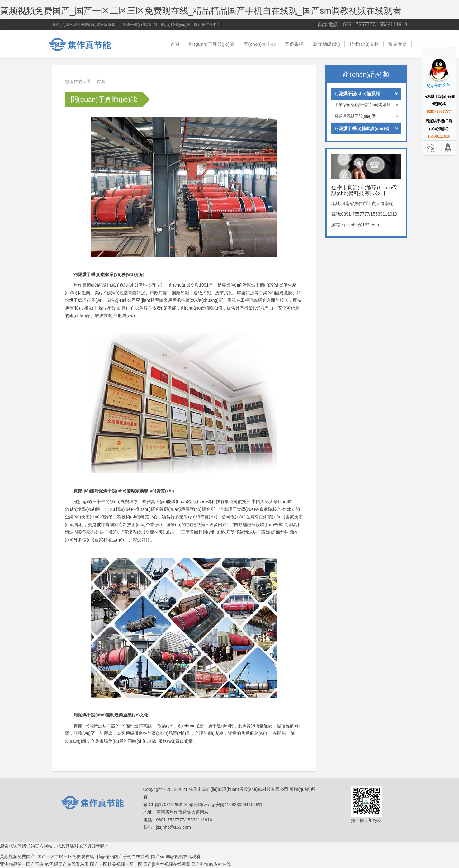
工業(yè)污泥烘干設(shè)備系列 (366, 105)
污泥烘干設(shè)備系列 (366, 94)
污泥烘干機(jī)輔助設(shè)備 (366, 128)
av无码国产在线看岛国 (67, 864)
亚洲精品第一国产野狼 (22, 864)
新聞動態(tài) (327, 44)
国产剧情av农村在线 (211, 864)
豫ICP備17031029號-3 (165, 805)
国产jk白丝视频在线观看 (167, 864)
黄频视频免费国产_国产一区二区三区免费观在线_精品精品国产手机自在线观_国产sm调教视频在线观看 (201, 11)
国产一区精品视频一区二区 (116, 864)
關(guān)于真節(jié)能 (212, 44)
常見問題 (398, 44)
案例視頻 (294, 44)
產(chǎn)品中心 (260, 44)
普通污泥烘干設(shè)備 (366, 117)
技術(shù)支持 (364, 44)
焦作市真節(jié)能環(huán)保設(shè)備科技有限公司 (85, 44)
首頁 (175, 44)
